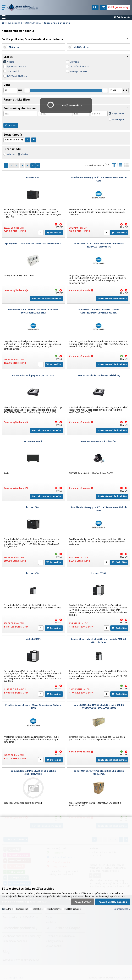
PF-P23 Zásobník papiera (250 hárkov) (33, 375)
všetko (24, 154)
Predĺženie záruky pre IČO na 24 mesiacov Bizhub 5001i (99, 509)
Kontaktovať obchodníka (47, 299)
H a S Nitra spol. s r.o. (24, 7)
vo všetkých (118, 119)
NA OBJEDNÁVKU (78, 71)
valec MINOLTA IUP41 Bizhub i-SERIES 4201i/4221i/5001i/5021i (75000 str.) (99, 311)
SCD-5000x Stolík (33, 441)
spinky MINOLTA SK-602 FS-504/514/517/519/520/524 (33, 244)
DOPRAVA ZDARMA (17, 76)
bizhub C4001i (33, 639)
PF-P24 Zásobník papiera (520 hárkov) (99, 375)
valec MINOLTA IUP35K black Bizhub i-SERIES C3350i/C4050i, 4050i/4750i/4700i (99, 707)
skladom (11, 154)
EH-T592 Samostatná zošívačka (99, 441)
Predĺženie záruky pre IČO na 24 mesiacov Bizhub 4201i (99, 179)
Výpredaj (75, 62)
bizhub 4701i (33, 573)
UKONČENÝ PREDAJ (79, 67)
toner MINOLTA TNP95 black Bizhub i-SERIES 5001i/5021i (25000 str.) (33, 311)
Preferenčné (22, 909)
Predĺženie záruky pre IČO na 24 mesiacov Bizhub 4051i (33, 707)
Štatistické (38, 909)
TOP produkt (14, 71)
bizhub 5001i (33, 507)
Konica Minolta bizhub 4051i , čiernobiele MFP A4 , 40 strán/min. (99, 641)
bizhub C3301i (99, 573)
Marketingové (54, 909)
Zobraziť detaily (122, 909)
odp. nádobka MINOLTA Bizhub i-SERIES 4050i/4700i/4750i (33, 772)
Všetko (11, 62)
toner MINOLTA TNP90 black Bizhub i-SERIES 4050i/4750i (99, 772)
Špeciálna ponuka (17, 67)
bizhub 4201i (33, 178)
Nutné (8, 909)
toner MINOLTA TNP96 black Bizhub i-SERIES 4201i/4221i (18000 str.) (99, 245)
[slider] (27, 90)
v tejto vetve (118, 113)
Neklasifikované (73, 909)
